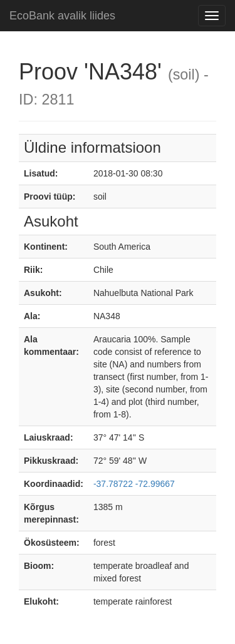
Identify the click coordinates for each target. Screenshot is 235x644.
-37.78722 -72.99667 (134, 484)
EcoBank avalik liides (62, 16)
